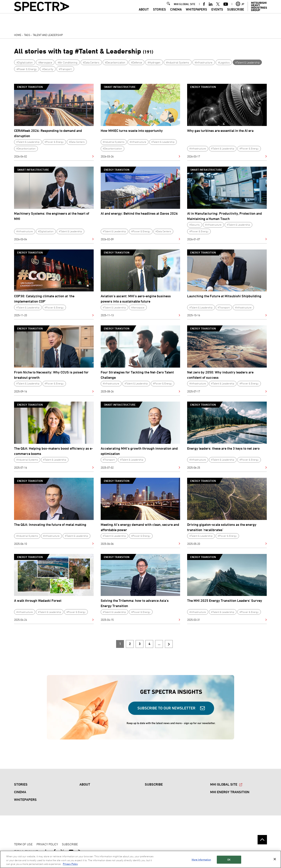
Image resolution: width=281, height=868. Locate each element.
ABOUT (144, 15)
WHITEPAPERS (196, 15)
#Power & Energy (27, 69)
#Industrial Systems (178, 62)
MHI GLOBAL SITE (185, 9)
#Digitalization (25, 62)
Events (217, 15)
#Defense (137, 62)
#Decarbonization (115, 62)
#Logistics (224, 62)
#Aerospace (45, 62)
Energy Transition (30, 87)
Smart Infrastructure (120, 87)
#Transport (65, 69)
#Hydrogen (154, 62)
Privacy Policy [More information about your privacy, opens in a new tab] (70, 864)
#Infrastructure (204, 62)
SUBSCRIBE (236, 15)
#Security (48, 69)
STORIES (159, 15)
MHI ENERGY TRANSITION (230, 792)
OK (229, 859)
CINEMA (176, 15)
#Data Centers (91, 62)
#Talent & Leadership (247, 62)
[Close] (275, 859)
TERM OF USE (23, 844)
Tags (27, 35)
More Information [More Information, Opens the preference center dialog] (201, 859)
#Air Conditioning (68, 62)
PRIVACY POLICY (47, 844)
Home (18, 35)
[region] (140, 859)
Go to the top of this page (262, 840)
